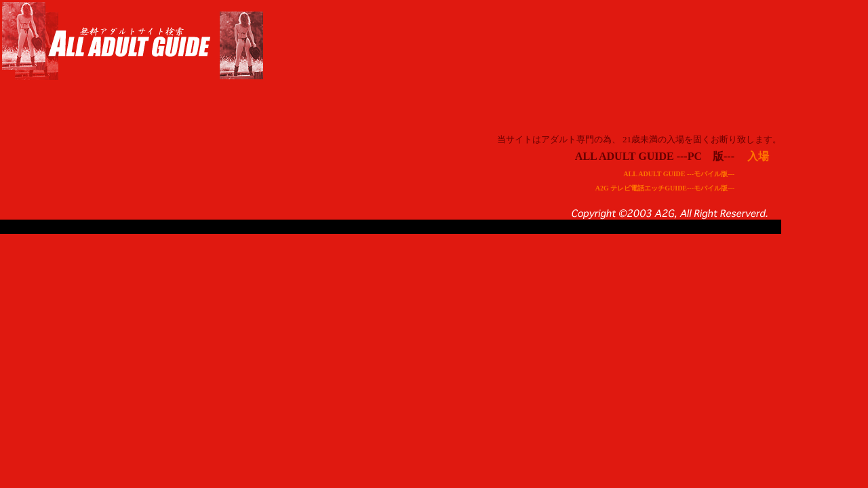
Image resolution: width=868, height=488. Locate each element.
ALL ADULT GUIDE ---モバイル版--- (679, 174)
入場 (758, 156)
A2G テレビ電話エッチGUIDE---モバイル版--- (665, 188)
